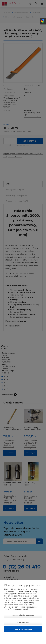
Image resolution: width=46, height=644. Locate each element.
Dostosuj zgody (23, 622)
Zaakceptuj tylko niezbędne (23, 615)
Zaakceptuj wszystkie (23, 629)
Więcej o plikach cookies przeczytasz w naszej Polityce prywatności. (21, 608)
